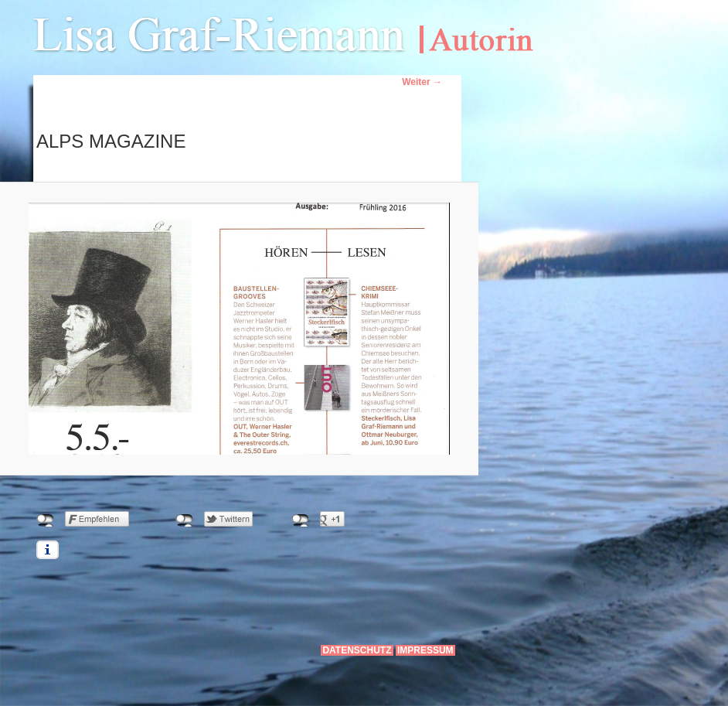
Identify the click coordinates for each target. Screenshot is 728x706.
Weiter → (422, 82)
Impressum (425, 650)
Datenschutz (357, 650)
